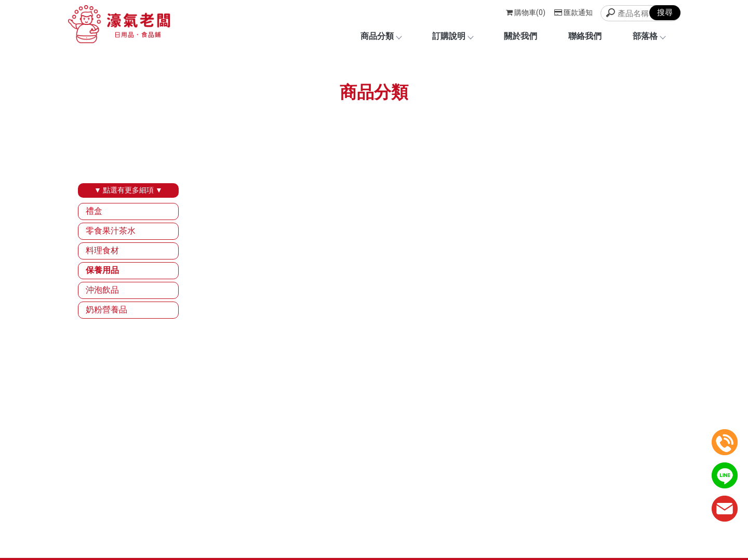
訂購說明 (452, 36)
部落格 (649, 36)
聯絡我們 (585, 36)
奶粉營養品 (106, 310)
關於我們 (520, 36)
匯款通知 (573, 12)
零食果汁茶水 (111, 231)
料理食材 (102, 250)
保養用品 (102, 270)
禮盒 (94, 211)
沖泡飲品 (102, 290)
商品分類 (381, 36)
